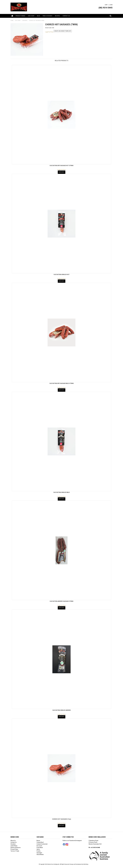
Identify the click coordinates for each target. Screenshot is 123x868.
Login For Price (49, 32)
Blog (39, 16)
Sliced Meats (40, 853)
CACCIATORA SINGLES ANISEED (62, 709)
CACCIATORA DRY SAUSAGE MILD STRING (62, 383)
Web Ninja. (86, 863)
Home (12, 16)
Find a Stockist (48, 16)
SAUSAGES (25, 21)
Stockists (13, 842)
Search (111, 15)
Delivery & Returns (16, 846)
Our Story (31, 16)
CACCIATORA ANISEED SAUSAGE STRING (61, 600)
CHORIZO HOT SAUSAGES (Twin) (62, 818)
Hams (38, 848)
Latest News (14, 844)
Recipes (57, 16)
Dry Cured (39, 844)
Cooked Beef (40, 841)
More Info (62, 172)
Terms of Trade (15, 849)
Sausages (39, 851)
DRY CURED (18, 21)
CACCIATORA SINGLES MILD (61, 492)
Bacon (38, 839)
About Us (13, 839)
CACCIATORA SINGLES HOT (62, 274)
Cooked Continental (42, 842)
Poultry (39, 849)
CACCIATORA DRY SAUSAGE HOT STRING (61, 166)
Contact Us (66, 16)
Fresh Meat (40, 846)
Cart (106, 5)
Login (111, 5)
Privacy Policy (14, 848)
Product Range (20, 16)
